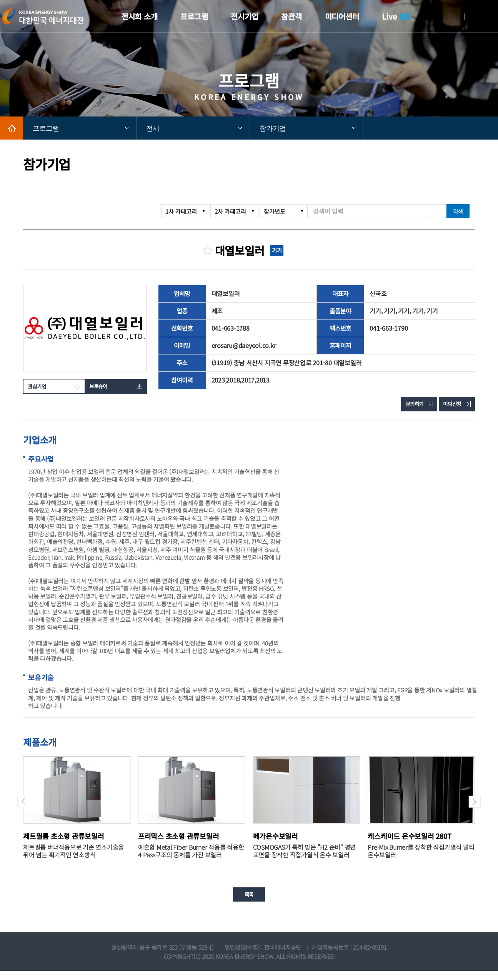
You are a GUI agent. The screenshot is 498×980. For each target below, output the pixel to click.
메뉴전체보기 (492, 17)
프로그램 (46, 128)
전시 (153, 128)
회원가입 (456, 16)
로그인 (438, 16)
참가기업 (273, 128)
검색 (458, 211)
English (473, 16)
